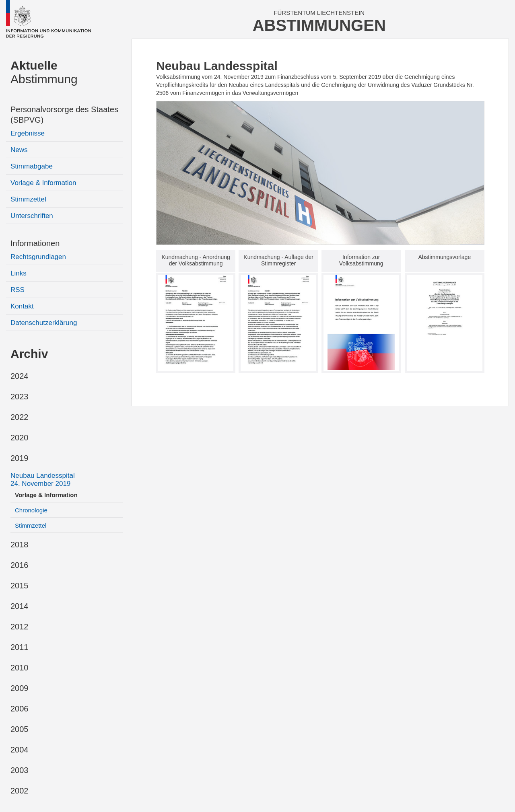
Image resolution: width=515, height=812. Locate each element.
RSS (18, 290)
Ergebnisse (28, 133)
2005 (20, 729)
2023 (20, 397)
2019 (20, 458)
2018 (20, 545)
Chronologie (31, 510)
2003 (20, 770)
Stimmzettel (28, 199)
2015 (20, 586)
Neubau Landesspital (43, 480)
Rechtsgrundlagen (38, 257)
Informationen (35, 243)
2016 (20, 565)
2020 (20, 438)
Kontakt (22, 306)
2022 (20, 417)
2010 (20, 668)
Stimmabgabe (32, 166)
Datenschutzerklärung (44, 323)
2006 (20, 709)
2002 (20, 791)
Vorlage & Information (43, 183)
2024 (20, 376)
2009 (20, 688)
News (19, 150)
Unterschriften (32, 216)
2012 (20, 627)
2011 (20, 647)
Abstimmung (44, 72)
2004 (20, 750)
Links (19, 273)
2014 (20, 606)
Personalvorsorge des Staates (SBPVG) (64, 115)
